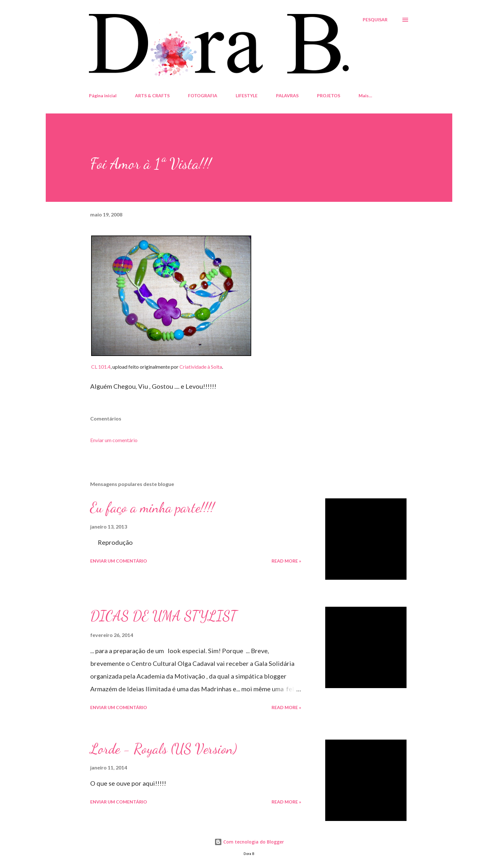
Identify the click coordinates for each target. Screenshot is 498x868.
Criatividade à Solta (201, 367)
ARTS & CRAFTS (152, 96)
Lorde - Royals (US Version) (164, 749)
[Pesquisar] (375, 20)
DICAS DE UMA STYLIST (163, 616)
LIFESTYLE (247, 96)
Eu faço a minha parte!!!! (152, 508)
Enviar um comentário (114, 440)
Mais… (365, 96)
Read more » (286, 561)
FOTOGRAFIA (203, 96)
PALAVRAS (287, 96)
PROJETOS (329, 96)
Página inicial (103, 96)
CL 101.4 (101, 367)
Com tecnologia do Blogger (249, 842)
